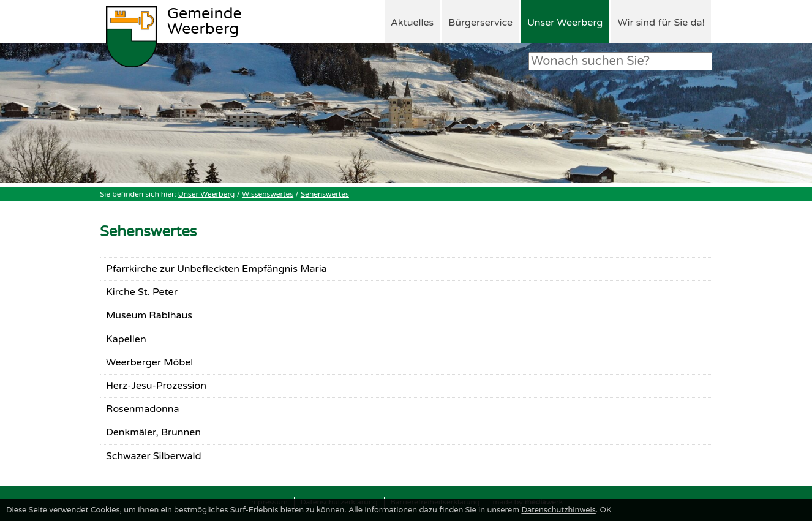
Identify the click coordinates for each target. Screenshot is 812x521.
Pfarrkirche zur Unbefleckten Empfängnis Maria (216, 269)
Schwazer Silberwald (153, 456)
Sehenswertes (325, 194)
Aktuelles (412, 23)
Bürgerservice (480, 23)
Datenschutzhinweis (558, 510)
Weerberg (205, 22)
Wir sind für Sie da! (661, 23)
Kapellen (126, 339)
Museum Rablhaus (149, 315)
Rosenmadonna (143, 409)
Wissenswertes (268, 194)
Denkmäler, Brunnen (153, 432)
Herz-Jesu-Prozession (156, 386)
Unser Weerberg (565, 23)
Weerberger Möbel (149, 362)
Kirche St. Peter (142, 292)
